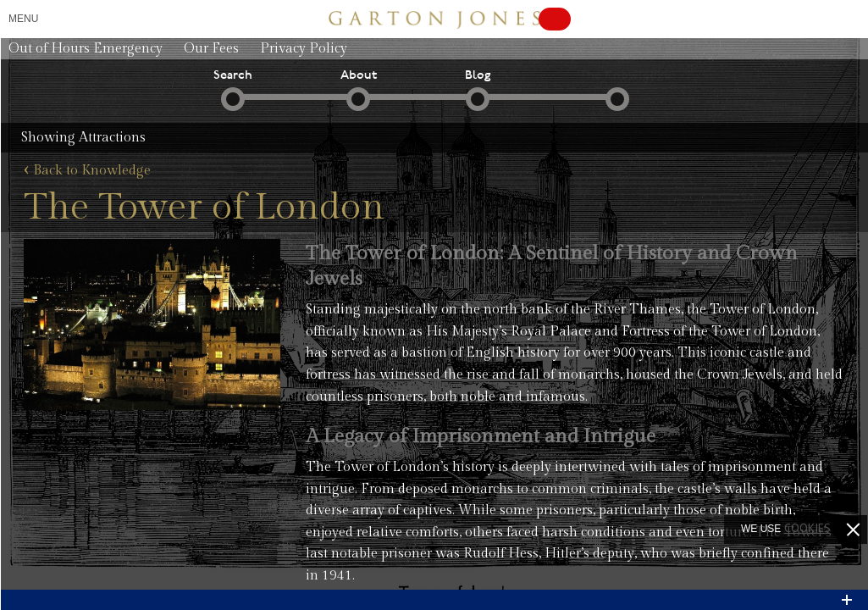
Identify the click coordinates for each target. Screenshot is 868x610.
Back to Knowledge (87, 171)
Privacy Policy (304, 49)
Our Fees (211, 49)
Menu (23, 19)
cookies (807, 528)
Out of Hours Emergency (86, 49)
